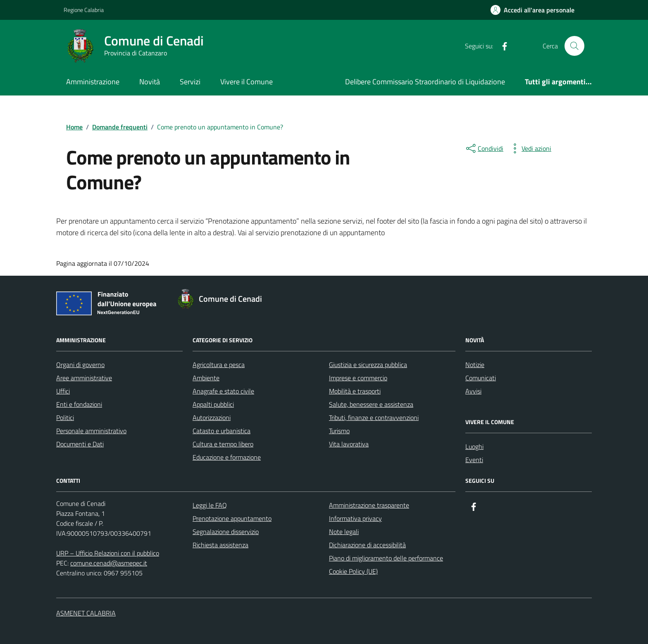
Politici (65, 417)
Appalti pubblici (213, 404)
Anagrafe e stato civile (223, 391)
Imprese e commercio (358, 378)
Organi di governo (80, 365)
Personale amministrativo (91, 431)
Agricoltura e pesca (219, 365)
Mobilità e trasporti (355, 391)
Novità (150, 82)
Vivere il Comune (247, 82)
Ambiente (206, 378)
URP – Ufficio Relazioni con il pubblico (108, 553)
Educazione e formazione (227, 457)
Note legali (344, 532)
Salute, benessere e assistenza (371, 404)
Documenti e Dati (80, 444)
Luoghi (474, 446)
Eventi (474, 460)
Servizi (190, 82)
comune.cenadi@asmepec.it (109, 563)
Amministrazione (93, 82)
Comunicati (481, 378)
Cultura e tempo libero (223, 444)
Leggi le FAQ (210, 505)
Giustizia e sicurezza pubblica (368, 365)
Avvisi (473, 391)
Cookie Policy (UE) (353, 571)
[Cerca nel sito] (574, 46)
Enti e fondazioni (79, 404)
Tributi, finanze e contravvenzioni (374, 417)
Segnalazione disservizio (226, 532)
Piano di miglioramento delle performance (386, 558)
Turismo (339, 431)
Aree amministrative (84, 378)
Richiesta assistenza (220, 545)
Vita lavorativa (349, 444)
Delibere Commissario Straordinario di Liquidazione (425, 82)
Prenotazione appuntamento (232, 518)
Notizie (475, 365)
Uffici (63, 391)
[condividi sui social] (484, 148)
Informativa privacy (355, 518)
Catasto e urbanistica (222, 431)
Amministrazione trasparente (369, 505)
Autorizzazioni (212, 417)
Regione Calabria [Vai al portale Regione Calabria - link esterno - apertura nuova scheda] (84, 10)
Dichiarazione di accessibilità (367, 545)
